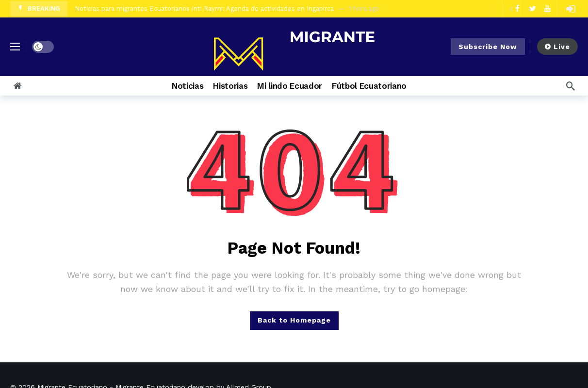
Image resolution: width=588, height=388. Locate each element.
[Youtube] (547, 8)
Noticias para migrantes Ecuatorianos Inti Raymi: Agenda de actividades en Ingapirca (204, 8)
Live (557, 47)
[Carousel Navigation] (520, 9)
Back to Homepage (294, 320)
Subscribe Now (488, 47)
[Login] (571, 9)
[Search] (571, 86)
